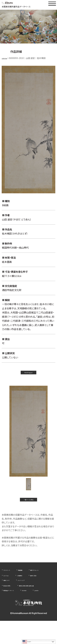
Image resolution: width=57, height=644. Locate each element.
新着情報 (29, 580)
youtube (8, 613)
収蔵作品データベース (14, 608)
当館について (9, 594)
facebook (37, 608)
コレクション (33, 584)
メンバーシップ (30, 594)
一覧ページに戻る (29, 508)
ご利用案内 (9, 589)
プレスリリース (10, 580)
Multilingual (28, 377)
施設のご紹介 (28, 589)
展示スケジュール (11, 584)
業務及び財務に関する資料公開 (18, 604)
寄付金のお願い (11, 599)
